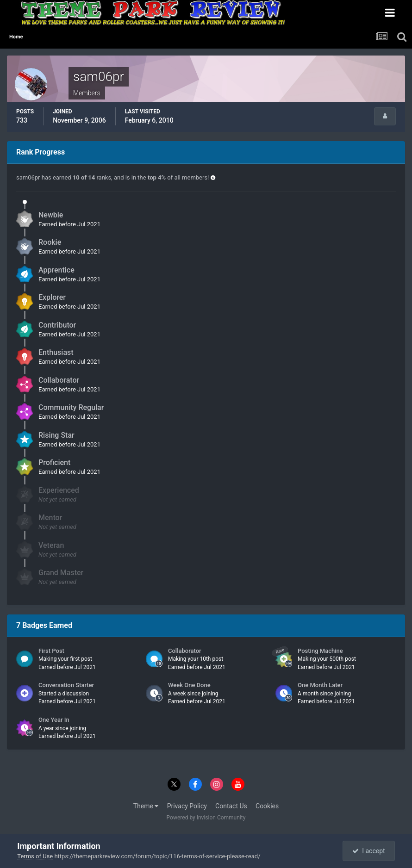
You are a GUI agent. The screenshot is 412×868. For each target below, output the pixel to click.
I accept (368, 851)
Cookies (267, 806)
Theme (146, 806)
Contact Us (231, 806)
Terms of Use (35, 856)
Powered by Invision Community (206, 818)
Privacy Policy (187, 806)
